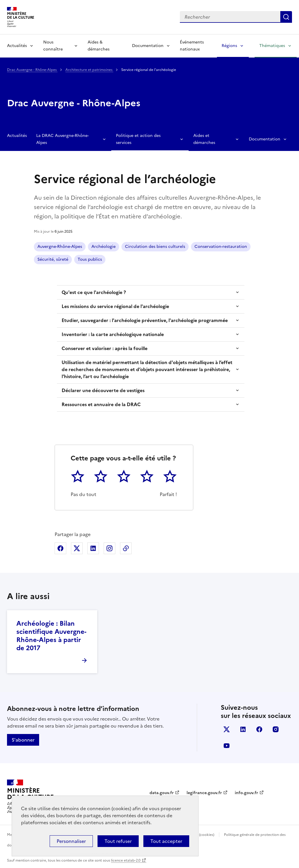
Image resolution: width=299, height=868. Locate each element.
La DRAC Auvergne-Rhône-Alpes (62, 139)
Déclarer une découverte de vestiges (103, 390)
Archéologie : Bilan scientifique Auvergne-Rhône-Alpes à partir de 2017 (51, 636)
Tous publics (90, 259)
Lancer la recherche (286, 17)
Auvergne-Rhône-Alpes (60, 247)
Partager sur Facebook (60, 548)
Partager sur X (77, 548)
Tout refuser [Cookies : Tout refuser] (118, 841)
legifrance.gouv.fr (204, 793)
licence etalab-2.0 (126, 860)
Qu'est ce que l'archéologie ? (94, 292)
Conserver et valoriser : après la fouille (105, 348)
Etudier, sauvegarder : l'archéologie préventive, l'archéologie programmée (145, 320)
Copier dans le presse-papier (126, 548)
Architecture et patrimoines (89, 70)
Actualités (17, 46)
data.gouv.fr (162, 793)
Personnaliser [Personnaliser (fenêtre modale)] (71, 841)
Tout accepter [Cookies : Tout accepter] (166, 841)
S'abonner (23, 740)
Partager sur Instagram (109, 548)
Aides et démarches (204, 139)
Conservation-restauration (221, 247)
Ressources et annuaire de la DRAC (101, 404)
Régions (229, 46)
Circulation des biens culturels (155, 247)
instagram (276, 729)
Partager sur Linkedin (93, 548)
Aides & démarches (99, 46)
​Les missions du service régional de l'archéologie (115, 306)
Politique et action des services (138, 139)
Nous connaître (53, 46)
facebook (259, 729)
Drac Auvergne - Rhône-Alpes (32, 70)
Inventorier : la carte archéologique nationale (113, 334)
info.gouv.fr (246, 793)
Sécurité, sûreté (53, 259)
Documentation (148, 46)
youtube (227, 746)
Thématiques (272, 46)
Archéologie (104, 247)
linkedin (243, 729)
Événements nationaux (192, 46)
